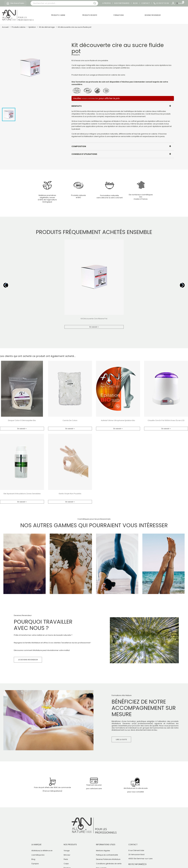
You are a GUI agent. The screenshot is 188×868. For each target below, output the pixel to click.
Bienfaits (77, 106)
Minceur (129, 590)
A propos (107, 3)
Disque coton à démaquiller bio (22, 420)
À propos (35, 864)
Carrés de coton (70, 420)
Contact (146, 3)
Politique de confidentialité (107, 855)
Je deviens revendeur (28, 660)
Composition (79, 146)
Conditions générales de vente (109, 864)
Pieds (177, 590)
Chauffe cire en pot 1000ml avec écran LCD (166, 420)
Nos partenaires (122, 3)
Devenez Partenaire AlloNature (108, 859)
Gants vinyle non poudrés (70, 494)
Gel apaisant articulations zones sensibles (22, 494)
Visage (37, 590)
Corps (84, 590)
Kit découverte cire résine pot (94, 319)
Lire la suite (121, 739)
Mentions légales (103, 851)
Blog (135, 3)
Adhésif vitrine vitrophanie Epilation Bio (118, 420)
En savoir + (94, 327)
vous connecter (90, 98)
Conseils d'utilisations (84, 154)
